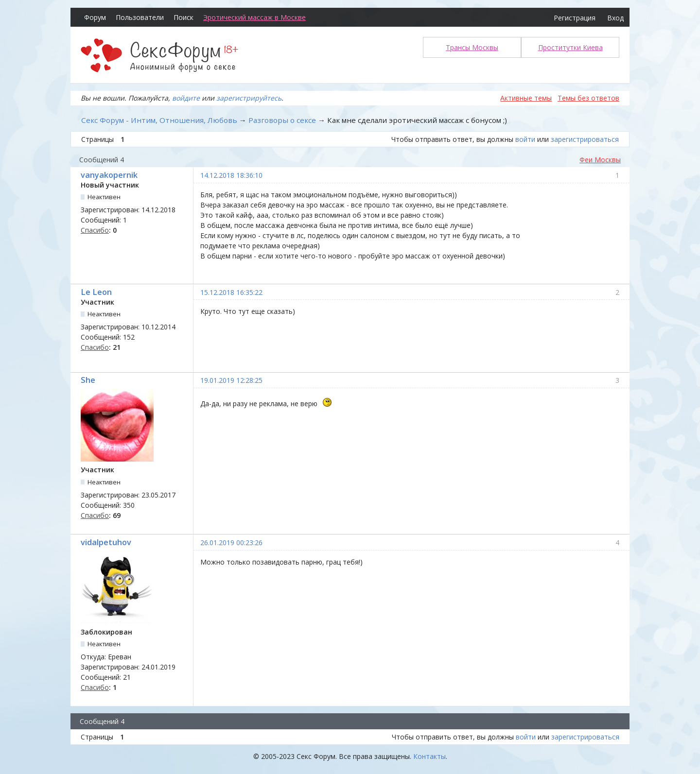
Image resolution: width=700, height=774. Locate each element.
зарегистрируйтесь (249, 98)
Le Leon (96, 292)
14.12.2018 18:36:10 (231, 175)
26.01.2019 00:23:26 (231, 542)
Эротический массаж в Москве (254, 17)
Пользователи (140, 17)
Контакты (429, 756)
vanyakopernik (109, 175)
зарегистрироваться (585, 139)
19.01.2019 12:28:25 (231, 380)
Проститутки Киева (570, 47)
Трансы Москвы (472, 47)
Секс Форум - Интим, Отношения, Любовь (159, 120)
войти (525, 139)
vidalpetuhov (106, 542)
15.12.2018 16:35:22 (231, 292)
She (88, 380)
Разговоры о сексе (282, 120)
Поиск (184, 17)
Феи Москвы (600, 160)
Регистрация (575, 18)
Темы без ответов (588, 98)
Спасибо (95, 230)
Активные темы (526, 98)
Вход (615, 18)
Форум (95, 17)
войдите (186, 98)
